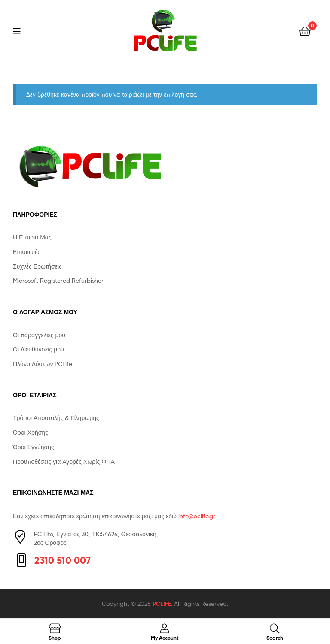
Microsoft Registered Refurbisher (58, 280)
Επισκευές (27, 252)
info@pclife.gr (197, 516)
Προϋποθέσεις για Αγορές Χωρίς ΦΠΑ (64, 461)
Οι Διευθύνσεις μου (38, 349)
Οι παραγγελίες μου (39, 335)
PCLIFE (162, 604)
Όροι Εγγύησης (34, 447)
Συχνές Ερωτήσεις (37, 266)
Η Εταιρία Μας (32, 237)
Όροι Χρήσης (31, 432)
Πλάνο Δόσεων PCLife (43, 364)
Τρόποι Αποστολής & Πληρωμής (56, 418)
